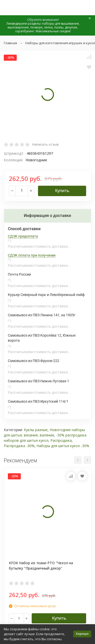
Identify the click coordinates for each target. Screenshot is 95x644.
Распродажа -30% (19, 446)
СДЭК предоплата (23, 236)
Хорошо (82, 634)
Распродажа (61, 440)
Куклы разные (36, 430)
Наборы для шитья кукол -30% (63, 446)
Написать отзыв (45, 144)
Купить (62, 191)
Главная (10, 43)
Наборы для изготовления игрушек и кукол (60, 43)
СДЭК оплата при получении (32, 255)
